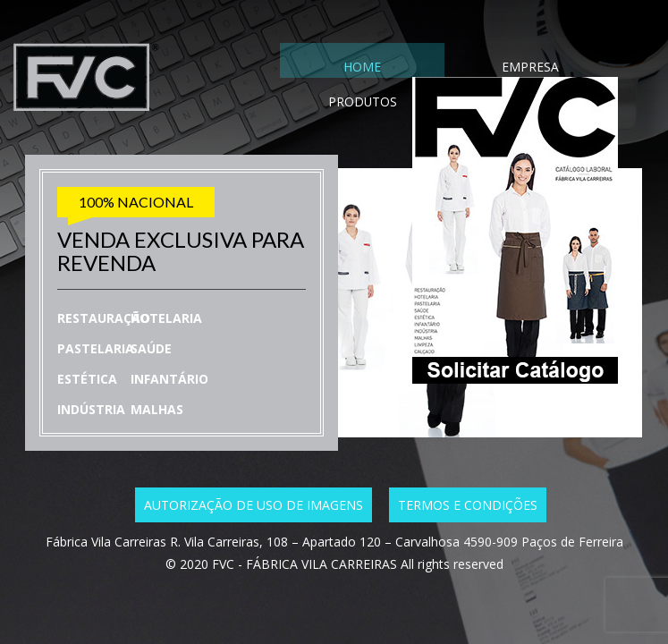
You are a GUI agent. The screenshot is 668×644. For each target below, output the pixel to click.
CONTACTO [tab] (571, 70)
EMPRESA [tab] (405, 70)
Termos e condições (468, 505)
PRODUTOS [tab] (487, 70)
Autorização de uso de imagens (254, 505)
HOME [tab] (322, 70)
